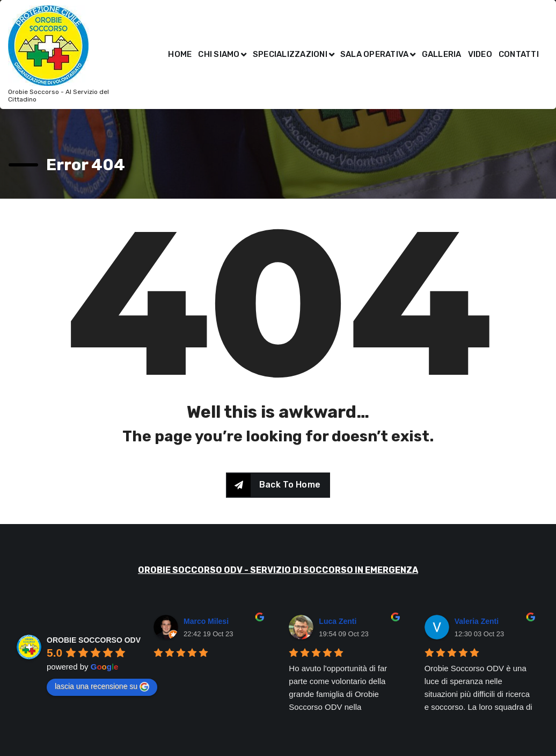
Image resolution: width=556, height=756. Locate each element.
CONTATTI (519, 54)
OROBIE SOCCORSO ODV (94, 640)
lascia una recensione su (102, 687)
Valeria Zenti (477, 621)
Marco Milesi (206, 621)
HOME (180, 54)
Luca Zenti (338, 621)
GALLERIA (442, 54)
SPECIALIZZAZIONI (290, 54)
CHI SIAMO (219, 54)
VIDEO (480, 54)
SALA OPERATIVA (375, 54)
